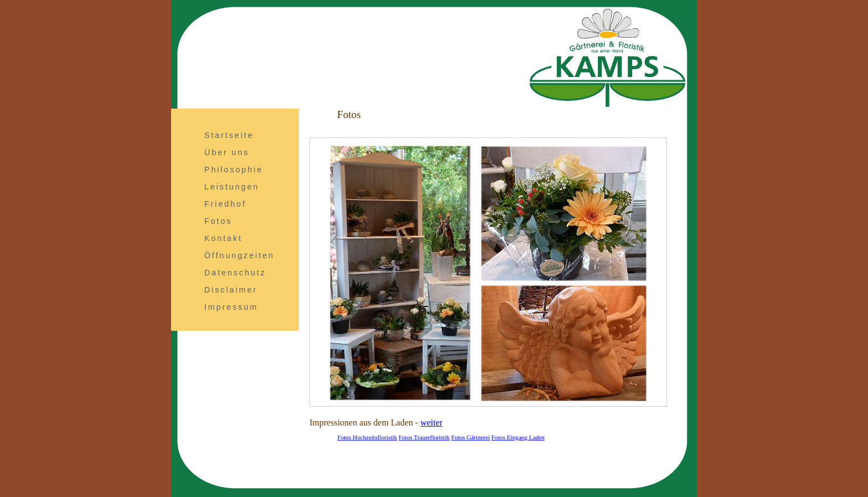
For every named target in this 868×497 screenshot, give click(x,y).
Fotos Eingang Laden (518, 437)
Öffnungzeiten (239, 255)
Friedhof (225, 204)
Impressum (231, 307)
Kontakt (223, 238)
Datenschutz (235, 273)
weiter (431, 422)
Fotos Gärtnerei (471, 437)
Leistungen (232, 187)
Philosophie (234, 170)
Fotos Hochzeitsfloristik (367, 437)
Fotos (218, 221)
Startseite (229, 135)
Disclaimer (231, 290)
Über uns (227, 152)
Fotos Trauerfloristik (424, 437)
